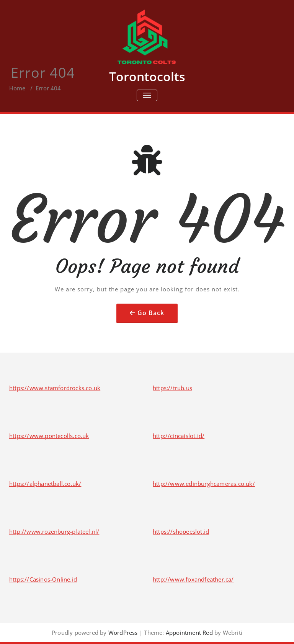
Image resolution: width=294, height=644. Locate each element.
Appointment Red (189, 633)
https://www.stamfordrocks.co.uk (55, 388)
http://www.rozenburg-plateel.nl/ (54, 531)
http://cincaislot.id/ (179, 436)
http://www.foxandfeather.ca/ (193, 579)
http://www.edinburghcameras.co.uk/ (204, 484)
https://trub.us (172, 388)
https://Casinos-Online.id (43, 579)
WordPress (123, 633)
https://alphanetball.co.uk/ (45, 484)
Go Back (151, 313)
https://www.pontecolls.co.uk (49, 436)
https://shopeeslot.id (181, 531)
